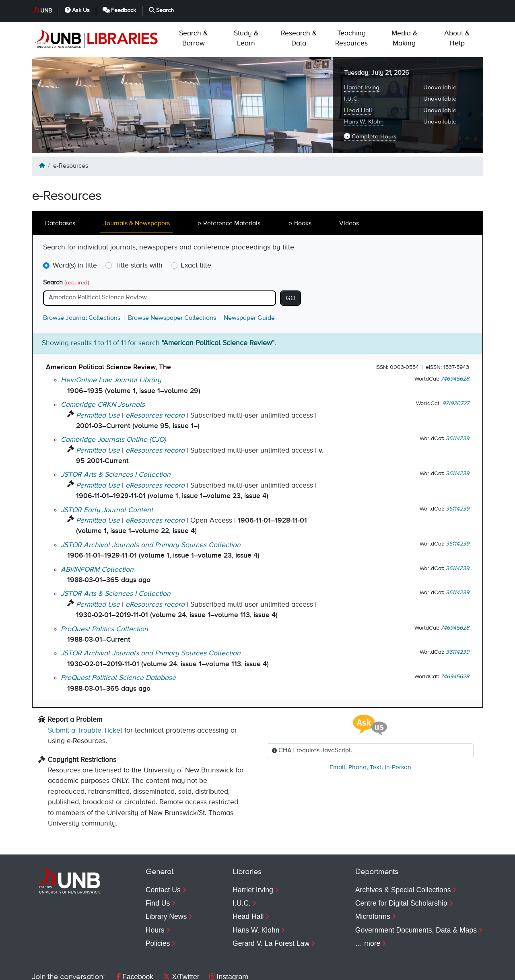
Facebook (135, 942)
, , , (370, 733)
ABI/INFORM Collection (97, 535)
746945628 (455, 344)
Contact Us (163, 855)
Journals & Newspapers (137, 189)
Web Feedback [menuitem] (194, 970)
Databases (60, 189)
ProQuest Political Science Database (118, 643)
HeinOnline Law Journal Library (111, 346)
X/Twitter (181, 942)
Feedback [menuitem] (409, 970)
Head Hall (358, 76)
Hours (155, 896)
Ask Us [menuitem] (357, 970)
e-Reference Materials (229, 189)
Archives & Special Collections (403, 855)
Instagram (229, 942)
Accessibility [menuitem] (136, 970)
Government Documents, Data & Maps (416, 896)
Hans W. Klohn (364, 87)
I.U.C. (351, 64)
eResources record (155, 381)
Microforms (373, 882)
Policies (158, 909)
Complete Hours (370, 102)
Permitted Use (98, 381)
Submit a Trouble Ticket (85, 696)
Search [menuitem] (461, 970)
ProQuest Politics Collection (104, 595)
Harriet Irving (362, 53)
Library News (166, 882)
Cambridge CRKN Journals (103, 370)
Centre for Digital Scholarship (401, 869)
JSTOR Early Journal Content (107, 476)
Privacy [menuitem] (89, 970)
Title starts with (139, 231)
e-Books (300, 189)
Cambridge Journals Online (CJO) (113, 405)
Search (66, 248)
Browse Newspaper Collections (172, 284)
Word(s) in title (75, 231)
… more (368, 909)
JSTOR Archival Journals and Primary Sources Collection (151, 511)
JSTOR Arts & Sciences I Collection (116, 440)
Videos (349, 189)
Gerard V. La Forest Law (271, 909)
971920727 (456, 369)
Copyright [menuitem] (47, 970)
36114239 (457, 404)
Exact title (196, 231)
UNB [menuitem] (319, 970)
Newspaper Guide (249, 284)
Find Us (158, 869)
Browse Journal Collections (82, 284)
